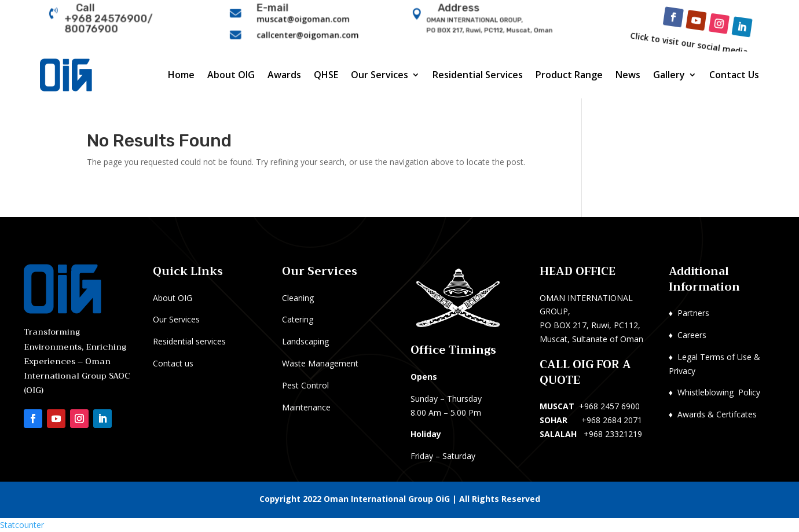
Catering (298, 319)
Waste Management (320, 363)
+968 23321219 (613, 434)
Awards (284, 75)
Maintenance (306, 407)
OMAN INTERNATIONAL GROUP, (476, 21)
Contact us (173, 363)
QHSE (326, 75)
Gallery (669, 75)
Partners (693, 313)
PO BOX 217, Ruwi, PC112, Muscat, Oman (490, 30)
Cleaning (298, 298)
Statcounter (22, 525)
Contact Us (734, 75)
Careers (692, 335)
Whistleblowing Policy (719, 392)
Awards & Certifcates (717, 414)
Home (181, 75)
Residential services (189, 341)
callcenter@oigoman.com (308, 34)
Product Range (569, 75)
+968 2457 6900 (609, 406)
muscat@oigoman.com (304, 19)
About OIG (231, 75)
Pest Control (305, 385)
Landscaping (305, 341)
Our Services (380, 75)
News (628, 75)
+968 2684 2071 (612, 420)
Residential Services (478, 75)
